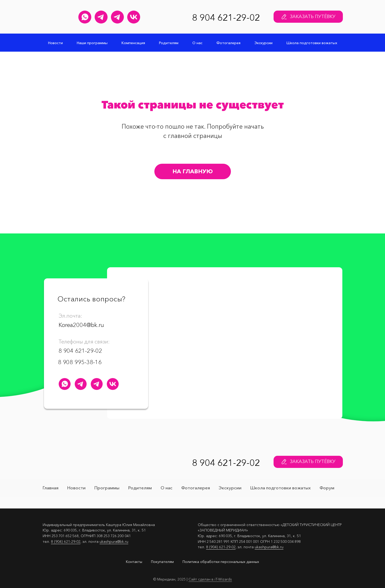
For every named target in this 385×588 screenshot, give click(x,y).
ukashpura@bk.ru (114, 542)
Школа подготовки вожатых (312, 43)
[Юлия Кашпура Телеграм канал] (101, 17)
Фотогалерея (228, 43)
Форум (327, 488)
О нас (197, 43)
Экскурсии (263, 43)
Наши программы (92, 43)
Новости (55, 43)
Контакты (134, 562)
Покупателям (162, 562)
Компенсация (133, 43)
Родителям (169, 43)
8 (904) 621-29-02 (66, 542)
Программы (107, 488)
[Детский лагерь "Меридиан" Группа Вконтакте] (134, 17)
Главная (51, 488)
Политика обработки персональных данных (221, 562)
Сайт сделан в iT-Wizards (210, 579)
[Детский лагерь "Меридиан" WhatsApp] (85, 17)
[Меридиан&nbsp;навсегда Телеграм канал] (117, 17)
